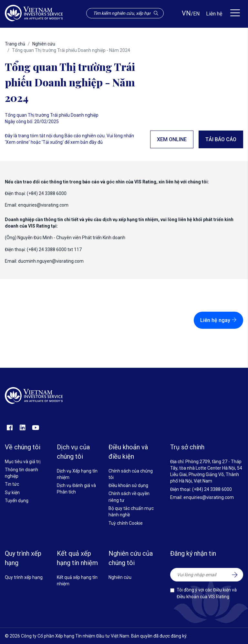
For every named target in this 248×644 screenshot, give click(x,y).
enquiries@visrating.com (43, 205)
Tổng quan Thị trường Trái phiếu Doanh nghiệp (52, 115)
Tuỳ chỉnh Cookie (126, 523)
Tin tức (12, 484)
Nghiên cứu (44, 44)
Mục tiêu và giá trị (23, 462)
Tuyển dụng (17, 501)
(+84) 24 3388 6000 (212, 489)
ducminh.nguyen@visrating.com (51, 261)
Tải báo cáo (221, 139)
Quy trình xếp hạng (24, 577)
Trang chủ (15, 44)
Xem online (172, 139)
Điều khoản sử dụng (128, 485)
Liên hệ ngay (218, 320)
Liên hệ (214, 14)
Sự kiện (12, 493)
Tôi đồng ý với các (207, 593)
